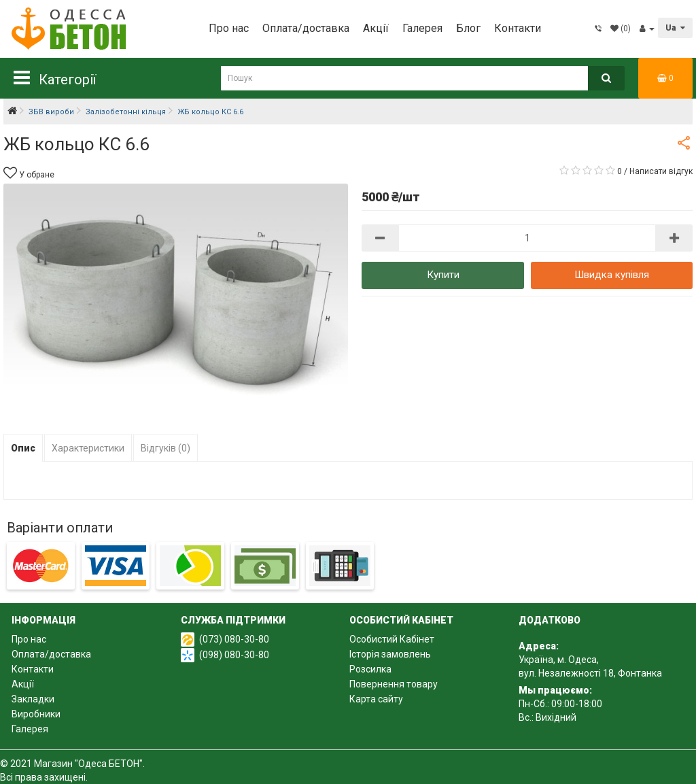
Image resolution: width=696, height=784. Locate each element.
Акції (376, 28)
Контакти (518, 28)
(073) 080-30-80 (234, 639)
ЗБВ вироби (51, 112)
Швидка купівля (612, 275)
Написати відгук (661, 171)
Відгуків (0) (166, 448)
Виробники (36, 714)
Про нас (229, 28)
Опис (23, 448)
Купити (443, 275)
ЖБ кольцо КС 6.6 (210, 112)
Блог (468, 28)
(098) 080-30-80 (234, 655)
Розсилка (370, 669)
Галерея (422, 28)
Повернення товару (394, 684)
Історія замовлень (390, 654)
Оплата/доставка (306, 28)
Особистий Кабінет (392, 639)
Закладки (33, 699)
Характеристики (88, 448)
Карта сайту (376, 699)
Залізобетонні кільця (126, 112)
